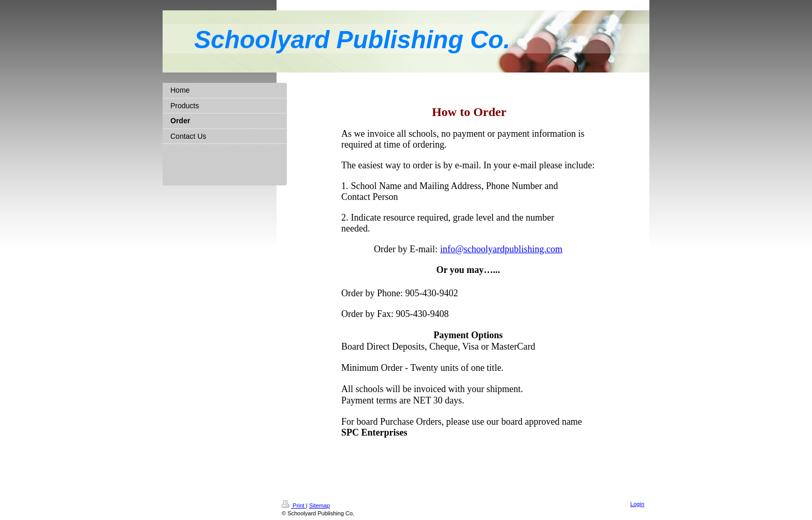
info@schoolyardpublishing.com (501, 249)
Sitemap (320, 505)
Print (294, 505)
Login (637, 504)
